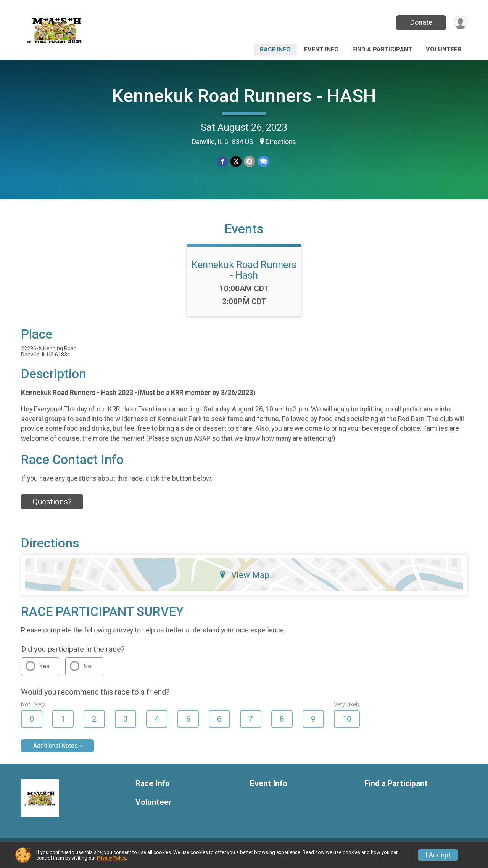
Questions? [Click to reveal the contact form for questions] (52, 507)
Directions (281, 142)
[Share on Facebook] (223, 161)
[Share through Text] (263, 161)
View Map (244, 581)
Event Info (321, 49)
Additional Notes (56, 752)
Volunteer (444, 49)
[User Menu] (460, 23)
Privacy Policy (111, 858)
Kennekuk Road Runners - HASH (244, 96)
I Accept (438, 855)
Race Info (275, 49)
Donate (420, 22)
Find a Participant (382, 49)
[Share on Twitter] (236, 161)
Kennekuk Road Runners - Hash (244, 276)
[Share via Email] (249, 161)
